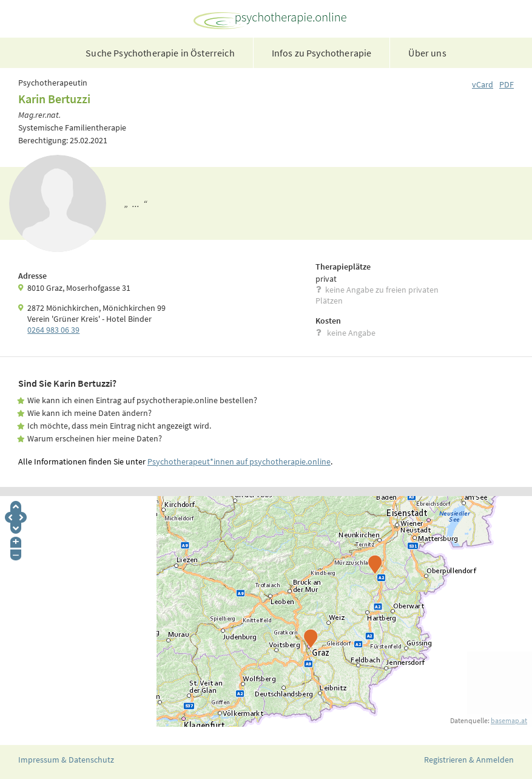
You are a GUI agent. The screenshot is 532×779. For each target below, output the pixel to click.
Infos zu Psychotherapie (322, 53)
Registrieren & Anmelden (469, 760)
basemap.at (509, 720)
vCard (483, 84)
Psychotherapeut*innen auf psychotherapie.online (239, 461)
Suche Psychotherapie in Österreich (160, 53)
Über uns (427, 53)
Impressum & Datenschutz (66, 760)
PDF (507, 84)
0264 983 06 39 (53, 330)
